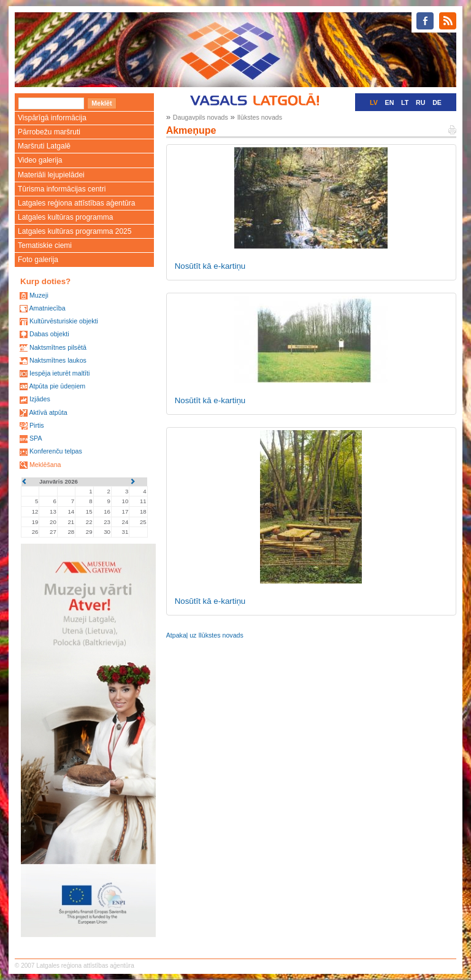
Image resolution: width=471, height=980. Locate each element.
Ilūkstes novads (260, 117)
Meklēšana (45, 465)
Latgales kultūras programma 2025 (75, 231)
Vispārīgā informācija (52, 118)
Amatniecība (47, 308)
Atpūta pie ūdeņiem (57, 386)
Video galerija (40, 160)
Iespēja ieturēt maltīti (59, 373)
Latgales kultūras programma (65, 217)
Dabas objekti (49, 334)
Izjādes (40, 399)
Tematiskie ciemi (45, 245)
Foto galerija (38, 260)
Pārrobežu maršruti (49, 132)
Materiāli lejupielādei (51, 175)
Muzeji (39, 295)
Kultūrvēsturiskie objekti (64, 321)
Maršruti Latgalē (44, 146)
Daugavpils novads (201, 117)
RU (420, 102)
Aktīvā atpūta (48, 412)
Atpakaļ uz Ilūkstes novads (205, 635)
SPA (36, 438)
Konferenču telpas (56, 451)
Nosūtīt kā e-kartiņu (210, 266)
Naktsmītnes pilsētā (58, 347)
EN (390, 102)
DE (437, 102)
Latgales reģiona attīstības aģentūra (76, 203)
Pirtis (37, 425)
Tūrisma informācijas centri (62, 189)
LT (405, 102)
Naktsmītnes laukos (58, 360)
